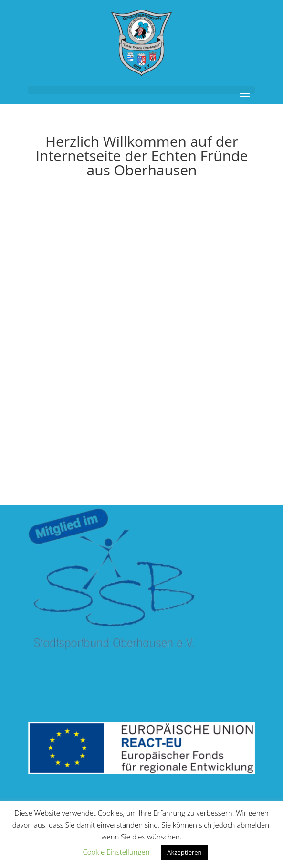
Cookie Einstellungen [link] (116, 852)
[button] (141, 90)
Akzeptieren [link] (184, 852)
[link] (141, 42)
